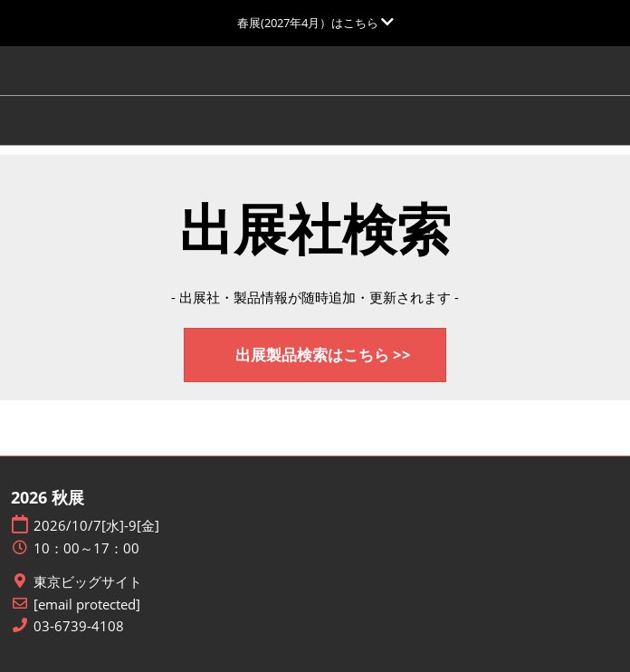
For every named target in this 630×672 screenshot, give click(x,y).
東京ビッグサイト (88, 582)
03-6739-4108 (79, 626)
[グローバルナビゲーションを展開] (315, 23)
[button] (315, 355)
